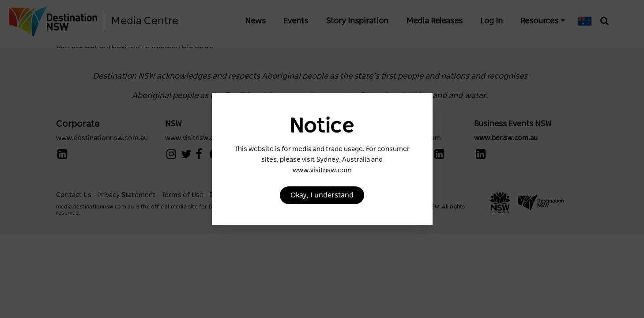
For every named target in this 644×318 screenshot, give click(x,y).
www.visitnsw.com (322, 170)
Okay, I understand (322, 195)
